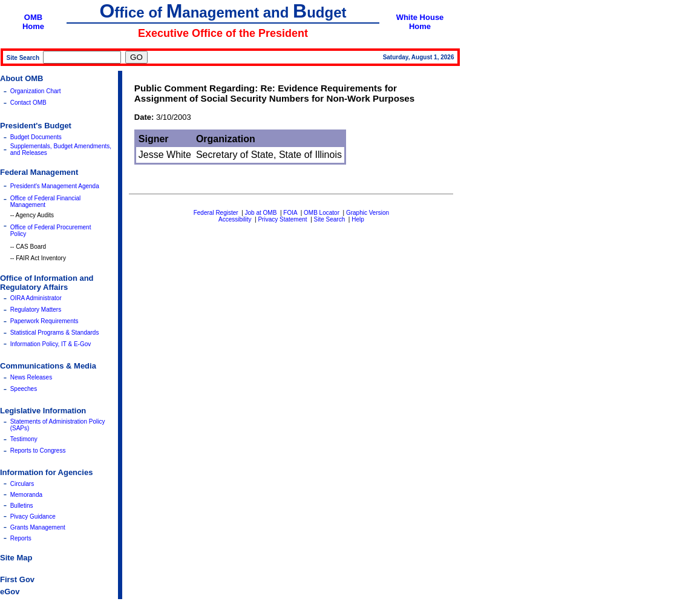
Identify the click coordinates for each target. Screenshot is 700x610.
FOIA (290, 213)
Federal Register (216, 213)
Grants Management (38, 527)
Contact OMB (28, 103)
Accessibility (235, 219)
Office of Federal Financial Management (46, 202)
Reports (21, 538)
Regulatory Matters (36, 310)
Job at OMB (261, 213)
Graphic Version (368, 213)
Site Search (330, 219)
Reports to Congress (38, 451)
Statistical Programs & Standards (55, 333)
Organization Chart (36, 91)
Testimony (24, 439)
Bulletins (22, 506)
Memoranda (26, 495)
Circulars (22, 484)
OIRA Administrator (36, 298)
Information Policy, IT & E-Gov (51, 344)
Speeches (24, 389)
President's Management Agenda (55, 186)
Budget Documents (36, 137)
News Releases (31, 377)
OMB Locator (322, 213)
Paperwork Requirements (44, 321)
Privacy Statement (282, 219)
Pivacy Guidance (33, 517)
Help (358, 219)
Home (33, 26)
